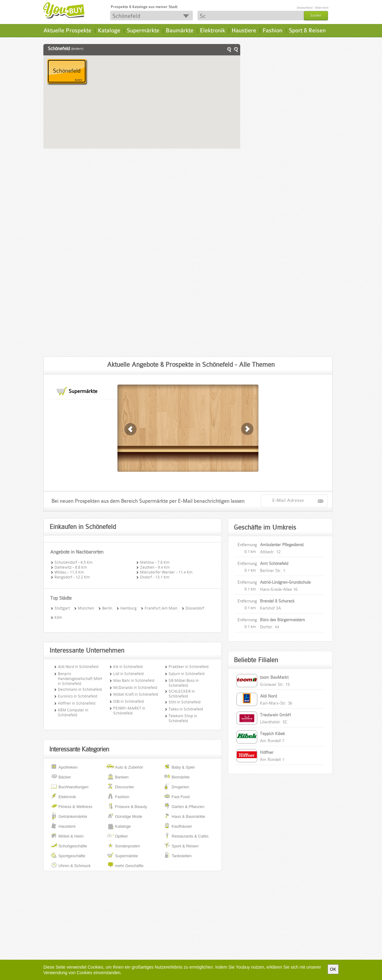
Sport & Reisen (307, 30)
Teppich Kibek (273, 734)
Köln (58, 617)
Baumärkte (180, 30)
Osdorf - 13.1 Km (155, 577)
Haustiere (244, 30)
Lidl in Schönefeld (128, 674)
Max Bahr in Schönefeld (134, 680)
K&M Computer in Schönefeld (73, 712)
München (86, 608)
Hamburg (128, 608)
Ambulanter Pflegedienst (282, 545)
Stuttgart (62, 608)
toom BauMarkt (274, 677)
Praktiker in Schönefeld (189, 667)
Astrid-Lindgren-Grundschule (285, 582)
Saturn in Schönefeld (187, 674)
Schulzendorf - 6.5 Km (74, 562)
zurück (248, 429)
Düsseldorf (195, 608)
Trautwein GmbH (275, 715)
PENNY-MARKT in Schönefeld (129, 711)
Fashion (273, 30)
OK (333, 969)
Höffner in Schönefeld (77, 703)
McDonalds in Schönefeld (135, 688)
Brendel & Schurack (277, 601)
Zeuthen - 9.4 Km (155, 567)
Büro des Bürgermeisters (282, 620)
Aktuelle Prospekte (67, 30)
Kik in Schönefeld (128, 667)
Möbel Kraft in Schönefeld (136, 694)
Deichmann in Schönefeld (80, 689)
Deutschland (305, 8)
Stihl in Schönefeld (185, 702)
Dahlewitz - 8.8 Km (71, 567)
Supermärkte (143, 30)
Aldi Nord (268, 696)
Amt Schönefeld (274, 563)
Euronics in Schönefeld (78, 696)
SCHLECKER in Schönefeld (182, 694)
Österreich (322, 8)
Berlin (107, 608)
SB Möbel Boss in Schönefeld (184, 683)
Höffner (267, 752)
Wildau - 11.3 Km (69, 572)
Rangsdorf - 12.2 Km (72, 577)
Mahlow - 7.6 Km (155, 562)
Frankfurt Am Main (161, 608)
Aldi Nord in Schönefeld (78, 667)
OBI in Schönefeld (129, 701)
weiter (131, 429)
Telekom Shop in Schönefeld (183, 718)
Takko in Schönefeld (186, 709)
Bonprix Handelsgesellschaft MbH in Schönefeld (80, 679)
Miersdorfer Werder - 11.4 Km (166, 572)
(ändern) (77, 49)
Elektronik (213, 30)
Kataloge (109, 30)
